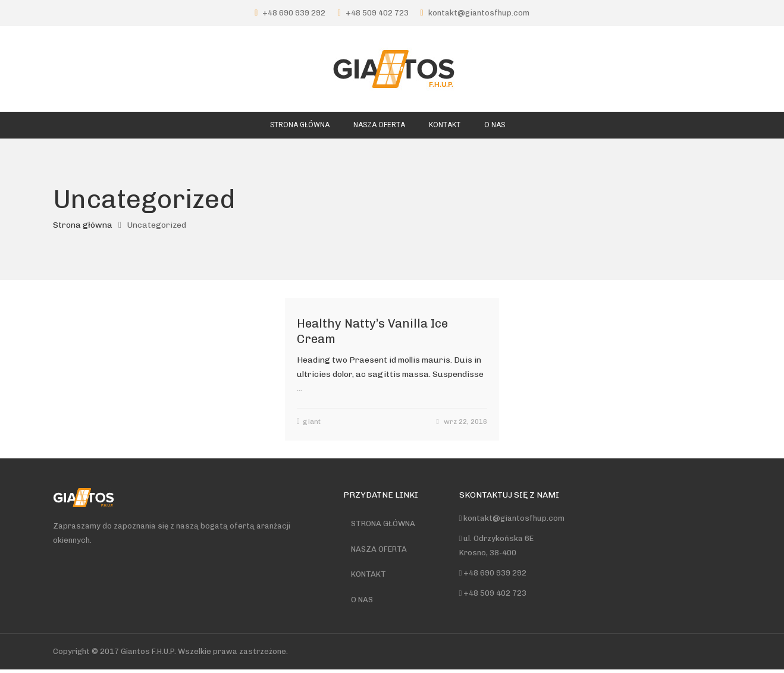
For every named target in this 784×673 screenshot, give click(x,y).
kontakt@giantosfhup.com (479, 13)
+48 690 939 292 (294, 13)
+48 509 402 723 (377, 13)
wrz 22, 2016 (465, 422)
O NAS (363, 603)
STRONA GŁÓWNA (384, 524)
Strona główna (83, 225)
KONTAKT (370, 576)
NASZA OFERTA (380, 550)
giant (312, 422)
